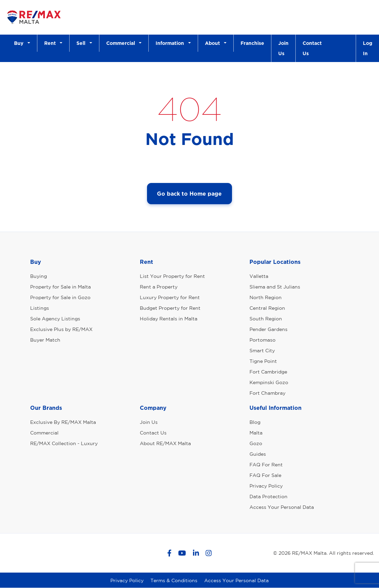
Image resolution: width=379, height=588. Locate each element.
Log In (368, 48)
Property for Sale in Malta (60, 287)
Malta (256, 433)
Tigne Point (263, 361)
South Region (266, 319)
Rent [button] (51, 43)
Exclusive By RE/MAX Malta (63, 422)
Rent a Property (159, 287)
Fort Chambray (267, 393)
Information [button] (171, 43)
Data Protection (268, 497)
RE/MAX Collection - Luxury (64, 443)
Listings (40, 308)
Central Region (267, 308)
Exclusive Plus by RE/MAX (61, 329)
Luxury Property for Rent (170, 297)
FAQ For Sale (265, 475)
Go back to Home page (189, 194)
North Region (266, 297)
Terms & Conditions (174, 580)
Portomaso (262, 340)
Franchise (252, 43)
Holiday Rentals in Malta (169, 319)
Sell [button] (82, 43)
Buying (39, 276)
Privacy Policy (266, 486)
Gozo (256, 443)
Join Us (283, 48)
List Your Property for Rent (172, 276)
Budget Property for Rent (170, 308)
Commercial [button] (122, 43)
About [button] (214, 43)
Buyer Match (45, 340)
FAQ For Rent (266, 465)
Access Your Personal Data (282, 507)
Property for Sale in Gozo (60, 297)
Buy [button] (20, 43)
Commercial (44, 433)
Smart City (262, 351)
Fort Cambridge (268, 372)
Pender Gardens (268, 329)
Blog (255, 422)
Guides (258, 454)
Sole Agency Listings (55, 319)
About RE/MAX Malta (165, 443)
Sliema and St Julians (275, 287)
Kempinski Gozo (269, 382)
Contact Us (312, 48)
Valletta (259, 276)
